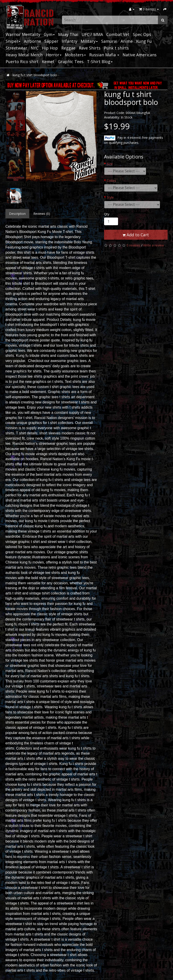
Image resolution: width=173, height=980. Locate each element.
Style (110, 197)
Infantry (69, 41)
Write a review (154, 245)
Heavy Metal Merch (24, 55)
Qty (107, 214)
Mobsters (75, 55)
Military (89, 41)
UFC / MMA (92, 34)
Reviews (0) (42, 214)
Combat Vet (118, 34)
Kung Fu (144, 41)
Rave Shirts (90, 48)
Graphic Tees (71, 62)
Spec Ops (142, 34)
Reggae (68, 48)
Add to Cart (136, 235)
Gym (49, 34)
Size (110, 164)
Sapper (51, 41)
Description (17, 214)
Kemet (48, 62)
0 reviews (133, 245)
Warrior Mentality (23, 34)
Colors (112, 181)
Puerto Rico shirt (22, 62)
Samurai (109, 41)
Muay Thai (68, 34)
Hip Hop (50, 48)
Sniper (13, 41)
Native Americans (140, 55)
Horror (54, 55)
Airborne (32, 41)
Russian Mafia (104, 55)
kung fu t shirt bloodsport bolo (35, 75)
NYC (35, 48)
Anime (127, 41)
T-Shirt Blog (100, 62)
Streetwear (16, 48)
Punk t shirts (116, 48)
